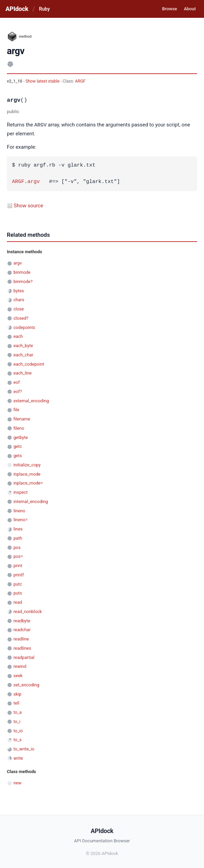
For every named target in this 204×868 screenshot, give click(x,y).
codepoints (24, 327)
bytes (19, 290)
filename (22, 419)
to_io (18, 730)
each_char (23, 354)
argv (34, 182)
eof (16, 382)
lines (18, 529)
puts (18, 593)
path (18, 538)
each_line (22, 373)
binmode (22, 272)
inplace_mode (27, 474)
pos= (18, 556)
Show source (28, 205)
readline (21, 639)
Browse (170, 9)
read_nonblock (28, 611)
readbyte (22, 620)
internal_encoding (31, 501)
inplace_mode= (28, 483)
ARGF (80, 81)
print (18, 565)
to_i (17, 721)
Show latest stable (43, 81)
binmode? (23, 281)
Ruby (44, 9)
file (16, 409)
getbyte (21, 437)
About (190, 9)
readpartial (24, 657)
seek (18, 675)
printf (19, 574)
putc (18, 584)
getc (18, 446)
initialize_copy (27, 464)
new (17, 783)
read (18, 602)
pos (17, 547)
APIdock (17, 9)
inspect (21, 492)
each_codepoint (29, 364)
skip (17, 694)
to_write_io (24, 749)
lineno (19, 510)
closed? (21, 318)
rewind (20, 666)
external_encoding (31, 400)
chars (19, 299)
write (18, 758)
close (19, 309)
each (18, 336)
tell (16, 703)
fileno (19, 428)
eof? (18, 391)
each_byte (23, 345)
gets (18, 455)
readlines (22, 648)
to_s (17, 739)
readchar (22, 629)
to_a (17, 712)
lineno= (20, 519)
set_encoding (26, 684)
